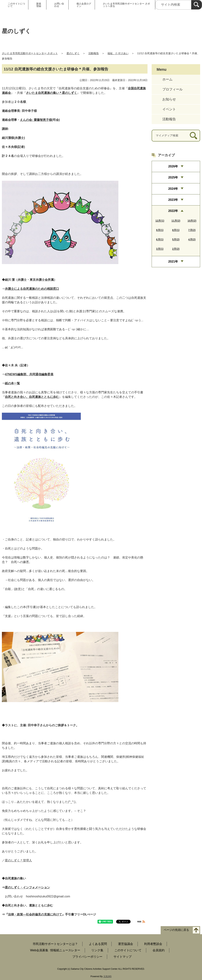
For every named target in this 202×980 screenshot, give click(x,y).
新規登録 (39, 5)
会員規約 (159, 950)
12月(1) (160, 221)
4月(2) (192, 239)
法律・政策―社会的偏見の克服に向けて (35, 914)
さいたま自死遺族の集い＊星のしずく (51, 93)
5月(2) (176, 239)
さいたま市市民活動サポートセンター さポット (30, 53)
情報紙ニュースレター (65, 950)
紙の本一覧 (12, 383)
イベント (169, 109)
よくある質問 (98, 944)
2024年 (173, 189)
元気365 (107, 976)
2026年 (173, 166)
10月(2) (192, 221)
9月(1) (160, 230)
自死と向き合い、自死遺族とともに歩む (32, 397)
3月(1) (160, 249)
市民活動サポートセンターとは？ (55, 944)
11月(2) (176, 221)
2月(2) (176, 249)
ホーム (167, 79)
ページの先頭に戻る (176, 930)
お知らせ (169, 99)
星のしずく (73, 53)
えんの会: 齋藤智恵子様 (36, 120)
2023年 (173, 200)
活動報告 (94, 53)
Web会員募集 (39, 950)
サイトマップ (123, 957)
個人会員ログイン (84, 5)
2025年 (173, 177)
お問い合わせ (59, 5)
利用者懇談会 (153, 944)
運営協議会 (126, 944)
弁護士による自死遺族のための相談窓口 (32, 289)
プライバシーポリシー (87, 957)
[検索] (197, 5)
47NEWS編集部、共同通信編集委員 (29, 374)
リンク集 (97, 950)
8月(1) (176, 230)
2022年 (173, 211)
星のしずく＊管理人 (18, 860)
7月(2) (192, 230)
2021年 (173, 262)
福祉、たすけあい (118, 53)
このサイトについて (16, 5)
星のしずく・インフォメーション (27, 887)
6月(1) (160, 239)
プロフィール (172, 89)
